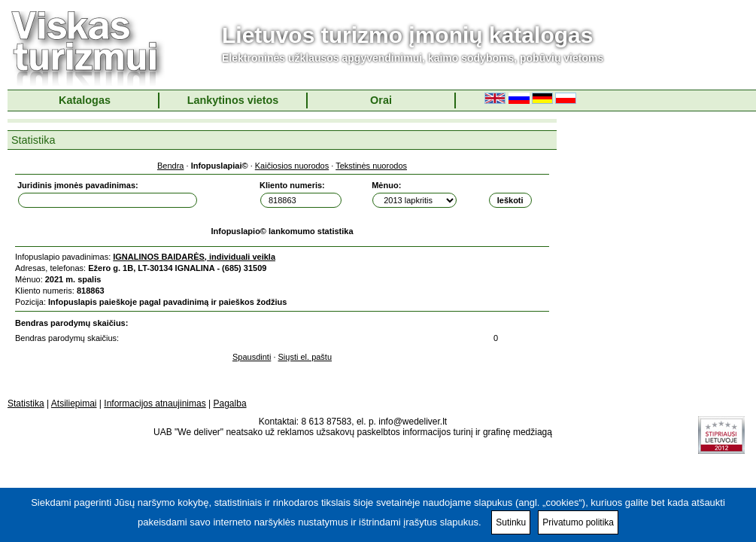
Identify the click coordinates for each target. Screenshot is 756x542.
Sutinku (511, 522)
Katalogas (85, 100)
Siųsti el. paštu (305, 357)
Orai (381, 100)
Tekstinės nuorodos (371, 166)
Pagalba (230, 403)
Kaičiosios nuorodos (292, 166)
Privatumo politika (578, 522)
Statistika (26, 403)
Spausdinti (252, 357)
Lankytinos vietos (233, 100)
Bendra (170, 166)
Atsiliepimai (74, 403)
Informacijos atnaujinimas (155, 403)
